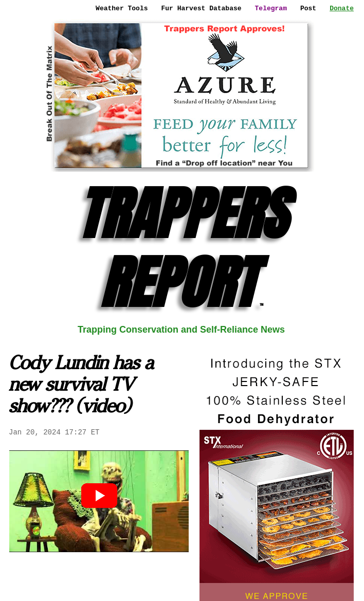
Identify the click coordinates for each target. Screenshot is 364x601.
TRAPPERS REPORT (181, 248)
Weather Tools (122, 8)
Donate (342, 8)
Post (308, 8)
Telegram (271, 8)
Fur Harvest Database (202, 8)
